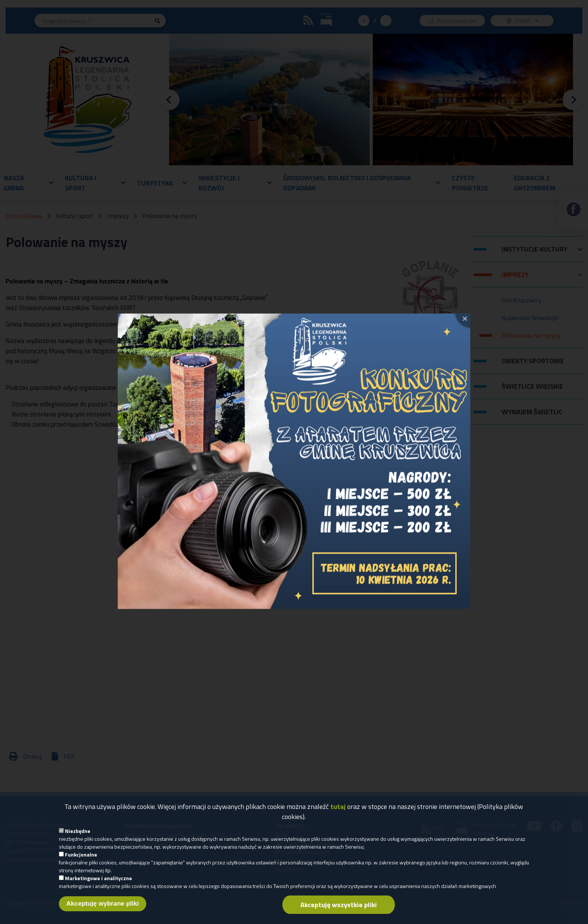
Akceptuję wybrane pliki (103, 904)
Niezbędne (78, 831)
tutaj (338, 806)
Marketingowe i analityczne (98, 878)
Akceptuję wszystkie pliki (339, 905)
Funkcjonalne (81, 854)
